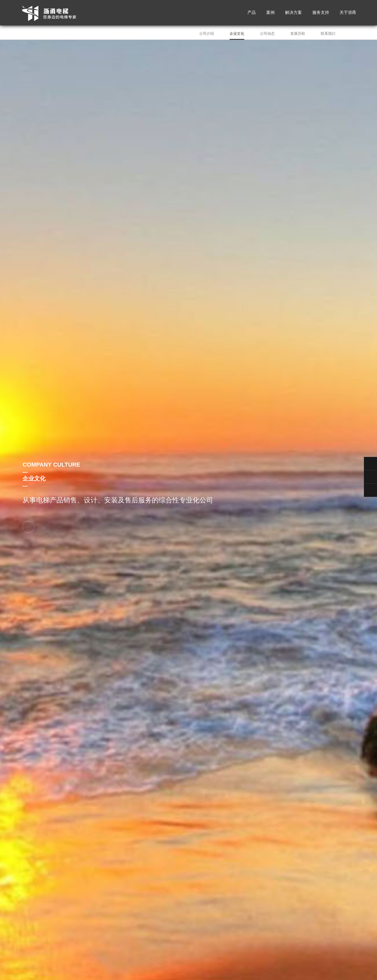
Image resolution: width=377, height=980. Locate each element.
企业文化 (237, 33)
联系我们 (328, 33)
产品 (252, 13)
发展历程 (298, 33)
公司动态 (267, 33)
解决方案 (293, 13)
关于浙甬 (348, 13)
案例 (270, 13)
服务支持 (321, 13)
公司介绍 (207, 33)
